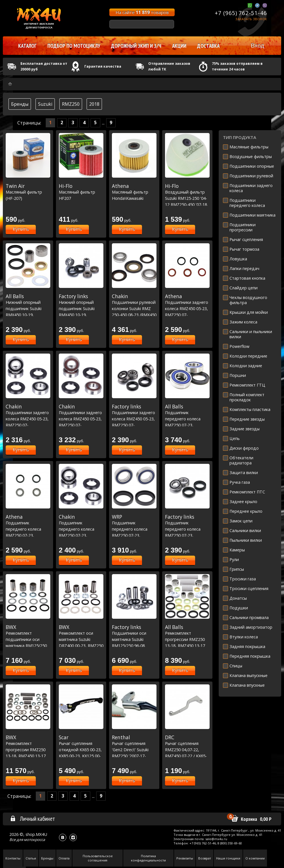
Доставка (208, 46)
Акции (179, 46)
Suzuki (45, 104)
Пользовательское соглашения (98, 858)
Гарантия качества (103, 66)
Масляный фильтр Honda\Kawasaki (134, 192)
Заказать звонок (251, 19)
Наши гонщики (228, 858)
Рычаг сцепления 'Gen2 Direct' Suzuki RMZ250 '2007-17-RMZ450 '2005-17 (134, 749)
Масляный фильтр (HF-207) (28, 192)
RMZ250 (71, 104)
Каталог (27, 46)
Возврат (205, 858)
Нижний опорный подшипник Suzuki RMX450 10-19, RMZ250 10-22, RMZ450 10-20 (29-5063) (81, 315)
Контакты (13, 858)
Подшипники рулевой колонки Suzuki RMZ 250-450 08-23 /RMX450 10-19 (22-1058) (134, 308)
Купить (21, 229)
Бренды (20, 104)
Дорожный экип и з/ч (136, 46)
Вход (257, 45)
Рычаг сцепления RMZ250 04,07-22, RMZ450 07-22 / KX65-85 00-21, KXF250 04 (187, 749)
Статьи (31, 858)
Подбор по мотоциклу (74, 46)
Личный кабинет (33, 819)
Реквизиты (185, 858)
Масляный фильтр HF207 (81, 192)
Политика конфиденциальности (148, 858)
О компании (255, 858)
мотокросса (34, 840)
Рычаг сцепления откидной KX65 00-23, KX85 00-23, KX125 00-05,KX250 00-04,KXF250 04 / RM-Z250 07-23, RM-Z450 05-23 (81, 756)
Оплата (64, 858)
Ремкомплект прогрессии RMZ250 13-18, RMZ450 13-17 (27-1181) (28, 749)
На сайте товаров (142, 12)
